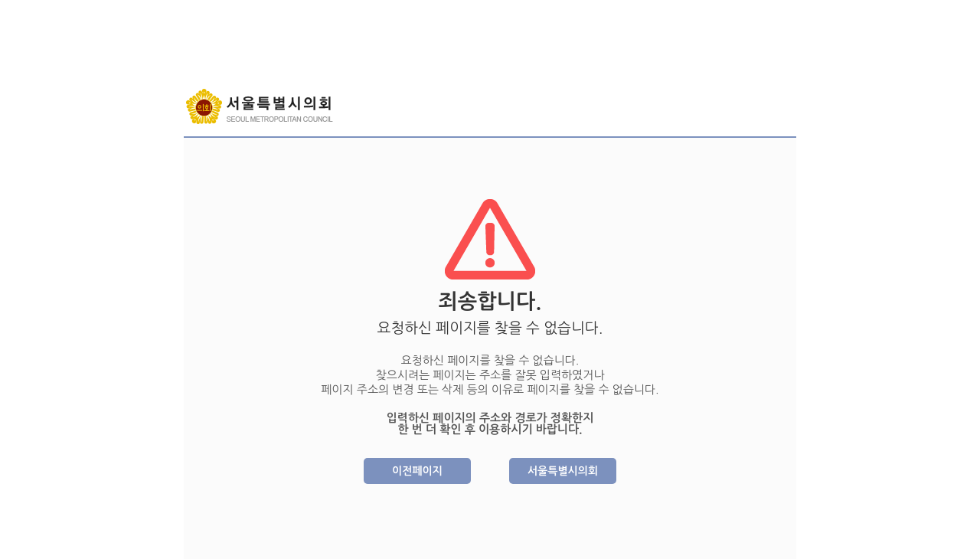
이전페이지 (417, 471)
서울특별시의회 (563, 471)
